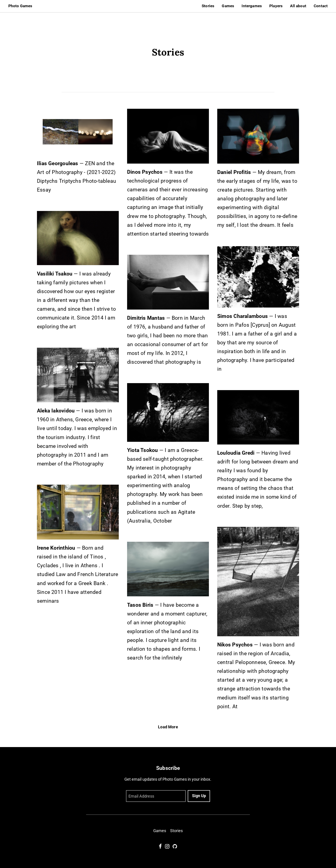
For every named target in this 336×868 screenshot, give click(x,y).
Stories (208, 6)
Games (228, 6)
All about (298, 6)
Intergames (252, 6)
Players (276, 6)
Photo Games (20, 6)
